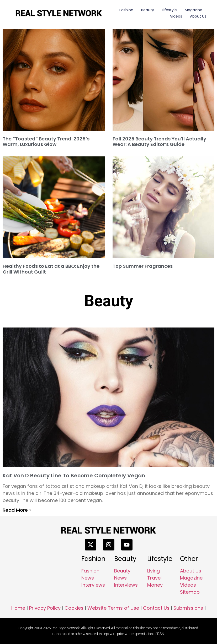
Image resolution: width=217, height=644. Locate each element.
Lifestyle (169, 10)
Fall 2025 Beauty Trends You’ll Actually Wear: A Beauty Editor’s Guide (159, 142)
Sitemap (190, 592)
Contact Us (156, 608)
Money (155, 585)
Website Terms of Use (113, 608)
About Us (198, 16)
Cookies (74, 608)
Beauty (148, 10)
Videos (176, 16)
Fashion (126, 10)
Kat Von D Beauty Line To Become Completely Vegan (74, 476)
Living (154, 571)
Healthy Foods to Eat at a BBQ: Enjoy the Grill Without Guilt (51, 269)
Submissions (188, 608)
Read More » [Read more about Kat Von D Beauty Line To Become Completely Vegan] (17, 510)
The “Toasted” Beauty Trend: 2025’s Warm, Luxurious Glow (46, 142)
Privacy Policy (45, 608)
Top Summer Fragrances (143, 266)
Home (18, 608)
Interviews (93, 585)
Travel (154, 578)
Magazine (194, 10)
